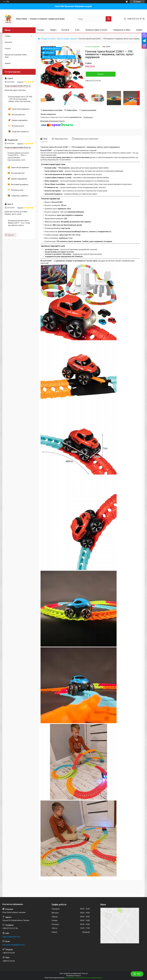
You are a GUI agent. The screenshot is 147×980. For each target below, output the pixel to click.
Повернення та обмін (122, 30)
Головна (41, 30)
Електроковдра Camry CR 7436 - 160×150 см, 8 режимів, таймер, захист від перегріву (20, 99)
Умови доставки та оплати (96, 30)
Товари (53, 30)
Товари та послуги (49, 39)
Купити (101, 74)
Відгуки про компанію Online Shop (16, 56)
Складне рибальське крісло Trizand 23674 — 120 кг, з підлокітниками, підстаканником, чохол (18, 156)
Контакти (65, 30)
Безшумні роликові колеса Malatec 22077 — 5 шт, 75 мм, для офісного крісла (19, 223)
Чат (137, 974)
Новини (139, 30)
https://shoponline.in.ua (11, 937)
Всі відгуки (10, 235)
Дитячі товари (63, 39)
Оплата (8, 49)
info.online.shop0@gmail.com (13, 945)
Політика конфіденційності (93, 978)
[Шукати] (108, 19)
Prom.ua (85, 973)
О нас (77, 30)
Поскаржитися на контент (74, 978)
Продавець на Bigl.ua (73, 976)
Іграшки (74, 39)
